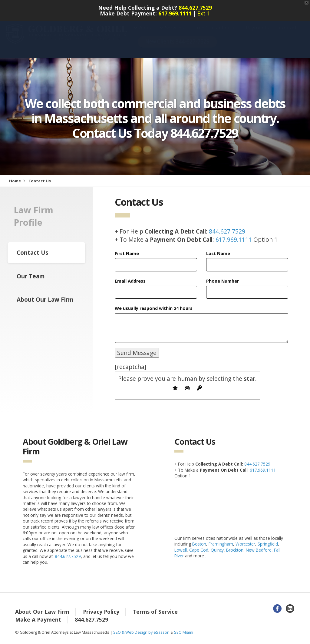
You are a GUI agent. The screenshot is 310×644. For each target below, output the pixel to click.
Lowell (181, 550)
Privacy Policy (101, 612)
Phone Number (223, 281)
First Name (127, 253)
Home (15, 181)
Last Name (218, 253)
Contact (288, 34)
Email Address (130, 281)
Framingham (221, 544)
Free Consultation (215, 34)
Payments (257, 34)
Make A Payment (38, 619)
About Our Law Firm (45, 299)
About (146, 34)
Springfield (268, 544)
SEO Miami (184, 632)
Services (174, 34)
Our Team (31, 276)
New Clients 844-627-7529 (177, 47)
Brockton (235, 550)
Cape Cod (199, 550)
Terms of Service (155, 612)
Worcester (245, 544)
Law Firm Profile (33, 216)
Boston (199, 544)
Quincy (217, 550)
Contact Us (33, 252)
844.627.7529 (195, 8)
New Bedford (259, 550)
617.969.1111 (175, 13)
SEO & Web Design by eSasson (141, 632)
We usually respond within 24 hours (154, 308)
